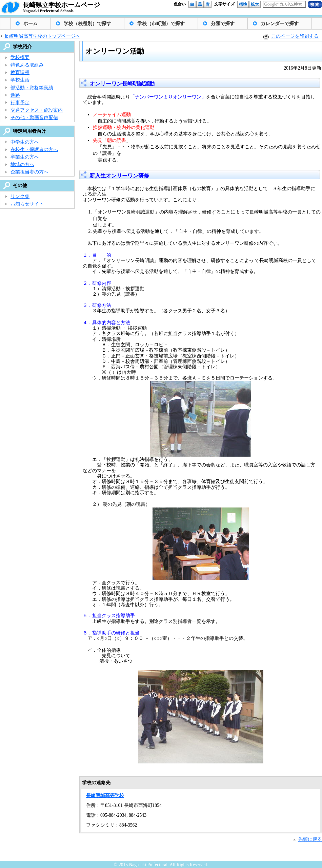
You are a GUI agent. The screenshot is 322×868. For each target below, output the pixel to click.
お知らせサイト (27, 204)
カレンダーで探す (280, 24)
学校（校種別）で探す (87, 24)
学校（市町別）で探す (161, 24)
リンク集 (20, 196)
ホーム (31, 24)
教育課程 (20, 72)
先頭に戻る (310, 839)
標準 (243, 4)
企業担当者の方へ (29, 172)
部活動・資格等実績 (32, 88)
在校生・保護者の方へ (34, 150)
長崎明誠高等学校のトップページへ (42, 36)
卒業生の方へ (25, 157)
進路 (15, 95)
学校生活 (20, 80)
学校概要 (20, 58)
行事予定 (20, 103)
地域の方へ (22, 164)
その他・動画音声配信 (34, 118)
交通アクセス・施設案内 (37, 110)
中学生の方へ (25, 142)
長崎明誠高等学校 (105, 796)
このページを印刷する (295, 36)
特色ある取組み (27, 65)
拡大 (255, 4)
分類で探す (223, 24)
